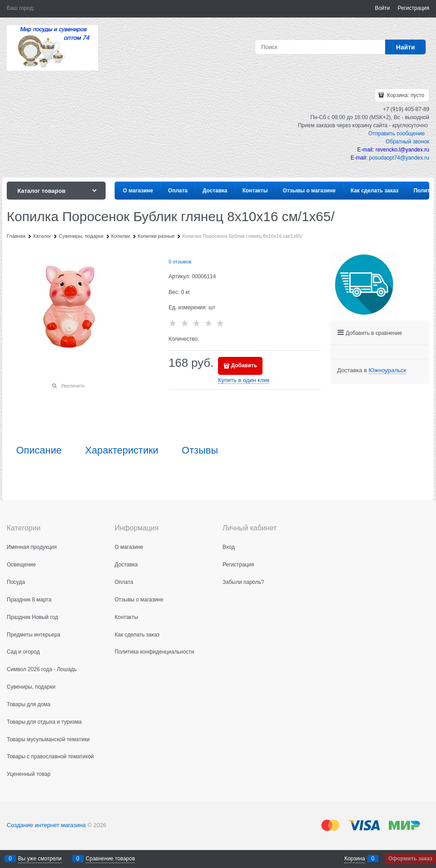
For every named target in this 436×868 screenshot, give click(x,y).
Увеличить (73, 386)
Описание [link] (39, 450)
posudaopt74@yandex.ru (399, 158)
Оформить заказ (410, 859)
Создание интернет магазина (46, 825)
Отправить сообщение (396, 134)
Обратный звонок (407, 142)
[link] (387, 370)
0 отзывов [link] (180, 262)
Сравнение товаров (111, 859)
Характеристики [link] (122, 450)
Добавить (244, 365)
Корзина (355, 859)
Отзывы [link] (200, 450)
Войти (383, 8)
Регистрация (414, 8)
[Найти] (405, 47)
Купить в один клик (244, 380)
